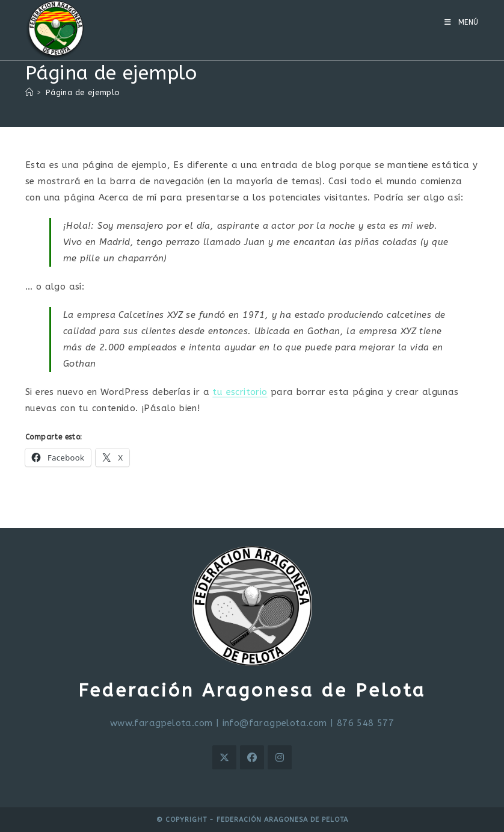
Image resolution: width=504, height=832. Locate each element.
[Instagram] (280, 757)
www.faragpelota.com (161, 723)
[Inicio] (29, 92)
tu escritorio (240, 392)
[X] (224, 757)
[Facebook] (252, 757)
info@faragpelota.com (275, 723)
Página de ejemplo (83, 92)
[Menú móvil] (462, 22)
